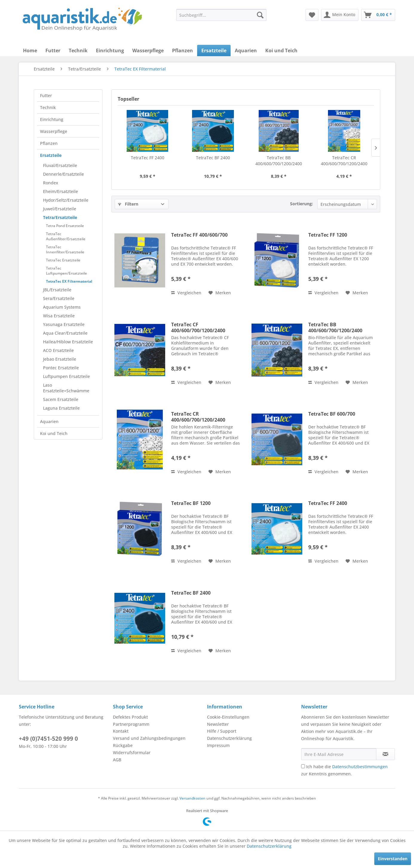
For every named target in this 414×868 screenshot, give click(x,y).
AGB (117, 760)
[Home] (30, 50)
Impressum (218, 745)
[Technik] (78, 50)
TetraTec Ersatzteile (63, 260)
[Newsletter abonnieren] (385, 754)
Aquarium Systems (62, 307)
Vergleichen (186, 293)
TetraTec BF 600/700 (332, 414)
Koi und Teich (54, 433)
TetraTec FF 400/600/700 (199, 235)
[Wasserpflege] (148, 50)
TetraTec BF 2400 (213, 158)
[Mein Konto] (340, 15)
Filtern (128, 204)
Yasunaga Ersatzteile (64, 324)
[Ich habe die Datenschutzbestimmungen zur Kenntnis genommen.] (303, 766)
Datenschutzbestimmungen (360, 767)
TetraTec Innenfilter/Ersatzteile (65, 249)
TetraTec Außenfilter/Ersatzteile (66, 236)
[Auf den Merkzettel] (220, 293)
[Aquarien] (246, 50)
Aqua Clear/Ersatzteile (65, 333)
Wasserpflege (54, 131)
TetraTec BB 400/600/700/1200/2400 (279, 161)
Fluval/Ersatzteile (60, 165)
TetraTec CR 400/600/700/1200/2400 (344, 161)
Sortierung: (302, 204)
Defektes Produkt (130, 717)
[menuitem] (221, 15)
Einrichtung (52, 119)
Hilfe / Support (222, 731)
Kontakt (121, 731)
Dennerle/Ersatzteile (63, 174)
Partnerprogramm (131, 724)
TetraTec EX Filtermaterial (69, 281)
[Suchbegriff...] (221, 15)
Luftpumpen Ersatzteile (66, 376)
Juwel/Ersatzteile (60, 209)
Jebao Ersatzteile (60, 359)
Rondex (51, 183)
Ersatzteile (51, 155)
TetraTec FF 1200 (328, 235)
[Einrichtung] (110, 50)
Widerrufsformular (132, 753)
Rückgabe (123, 745)
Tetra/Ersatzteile (60, 217)
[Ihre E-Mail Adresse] (339, 754)
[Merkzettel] (312, 15)
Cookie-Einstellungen (228, 717)
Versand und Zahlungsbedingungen (149, 738)
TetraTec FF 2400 (148, 158)
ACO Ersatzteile (58, 350)
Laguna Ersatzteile (61, 408)
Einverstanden (393, 859)
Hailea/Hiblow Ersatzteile (68, 342)
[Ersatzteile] (214, 50)
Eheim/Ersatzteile (60, 191)
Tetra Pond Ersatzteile (65, 226)
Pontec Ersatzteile (61, 368)
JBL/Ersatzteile (57, 290)
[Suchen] (260, 15)
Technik (48, 107)
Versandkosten (193, 798)
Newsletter (218, 724)
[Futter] (53, 50)
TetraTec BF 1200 (191, 503)
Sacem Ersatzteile (61, 399)
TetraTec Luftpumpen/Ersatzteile (66, 271)
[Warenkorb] (378, 15)
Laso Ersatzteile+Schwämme (66, 388)
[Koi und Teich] (281, 50)
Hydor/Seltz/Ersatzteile (66, 200)
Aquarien (49, 421)
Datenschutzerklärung (229, 738)
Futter (46, 95)
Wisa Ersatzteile (59, 316)
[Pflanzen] (183, 50)
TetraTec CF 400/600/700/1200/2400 (198, 327)
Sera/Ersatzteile (59, 298)
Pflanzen (49, 143)
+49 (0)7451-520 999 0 (48, 739)
